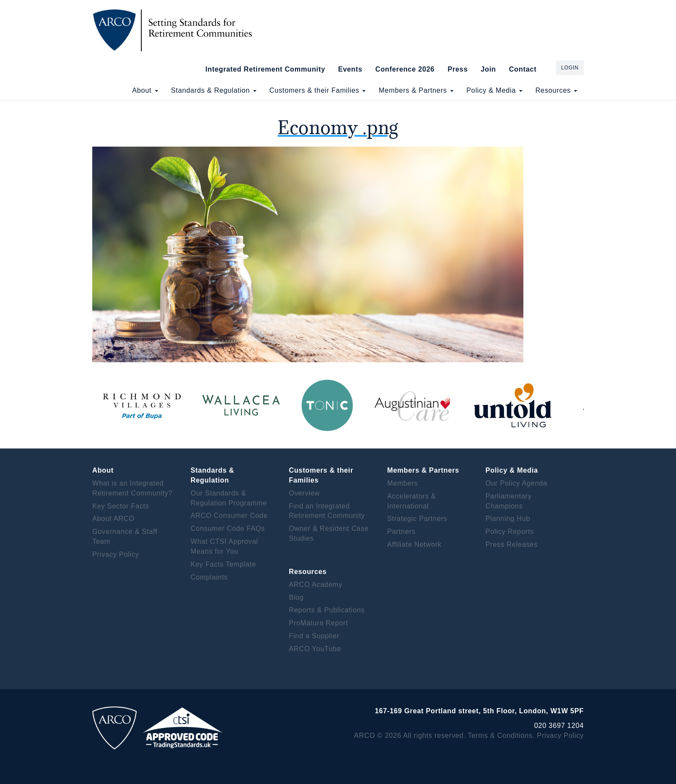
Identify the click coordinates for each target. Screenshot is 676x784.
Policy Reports (510, 532)
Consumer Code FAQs (228, 528)
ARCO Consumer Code (229, 516)
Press (458, 69)
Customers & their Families (318, 90)
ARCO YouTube (315, 649)
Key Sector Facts (121, 506)
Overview (304, 493)
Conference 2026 (405, 69)
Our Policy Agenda (516, 483)
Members (402, 483)
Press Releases (512, 544)
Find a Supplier (314, 636)
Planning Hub (508, 519)
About (145, 90)
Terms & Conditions (500, 735)
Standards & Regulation (214, 90)
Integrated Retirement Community (266, 69)
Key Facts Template (223, 564)
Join (488, 69)
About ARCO (113, 519)
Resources (556, 90)
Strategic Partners (417, 519)
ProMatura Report (318, 623)
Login (570, 68)
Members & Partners (416, 90)
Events (350, 69)
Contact (523, 69)
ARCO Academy (316, 585)
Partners (401, 532)
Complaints (209, 577)
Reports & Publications (327, 610)
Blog (296, 597)
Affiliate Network (414, 544)
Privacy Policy (116, 554)
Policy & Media (494, 90)
